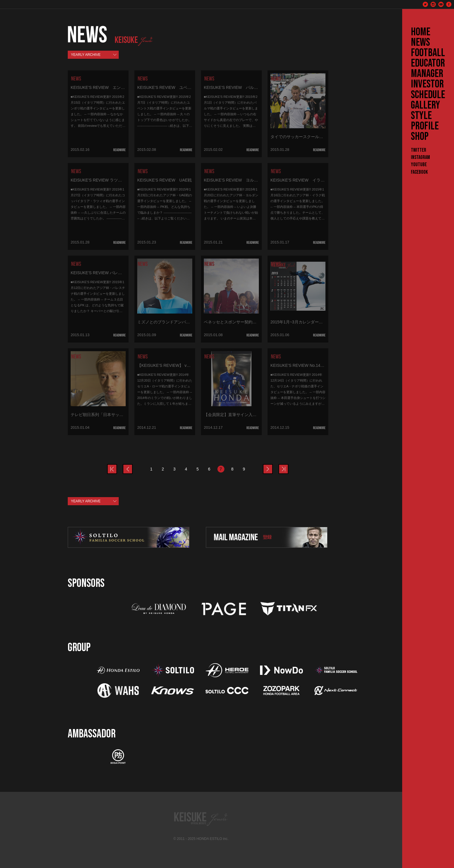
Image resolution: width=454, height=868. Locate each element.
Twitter (419, 150)
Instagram (420, 157)
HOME (421, 32)
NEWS (420, 43)
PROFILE (425, 126)
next (272, 466)
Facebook (419, 172)
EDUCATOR (428, 63)
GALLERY (425, 105)
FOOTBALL (428, 53)
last (288, 466)
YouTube (419, 165)
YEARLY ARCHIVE (86, 55)
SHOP (420, 137)
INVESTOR (427, 84)
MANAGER (427, 74)
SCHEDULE (428, 95)
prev (117, 466)
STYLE (421, 116)
